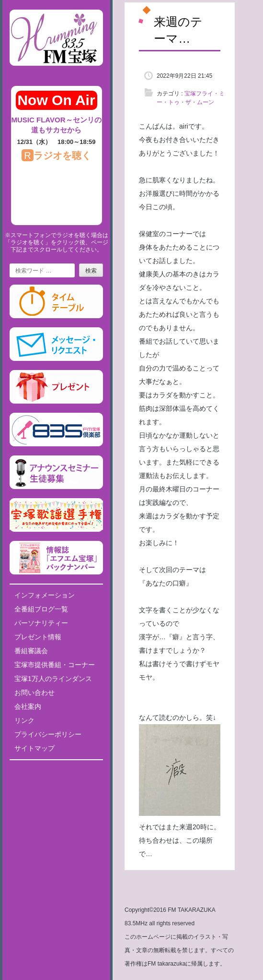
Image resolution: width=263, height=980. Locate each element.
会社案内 (28, 706)
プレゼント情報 (38, 637)
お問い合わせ (34, 693)
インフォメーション (45, 595)
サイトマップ (34, 748)
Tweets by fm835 (56, 771)
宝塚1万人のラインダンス (53, 679)
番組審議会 (31, 651)
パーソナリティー (41, 623)
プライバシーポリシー (48, 734)
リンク (24, 720)
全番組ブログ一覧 (41, 609)
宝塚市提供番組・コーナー (55, 665)
